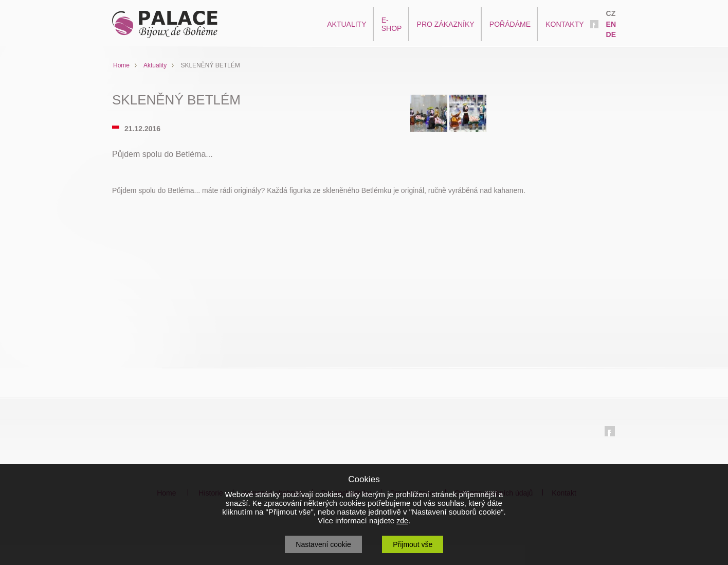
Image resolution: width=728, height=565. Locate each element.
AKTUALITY (347, 24)
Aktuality (155, 65)
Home (121, 65)
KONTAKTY (565, 24)
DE (611, 34)
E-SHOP (392, 24)
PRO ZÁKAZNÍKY (446, 24)
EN (611, 24)
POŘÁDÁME (510, 24)
